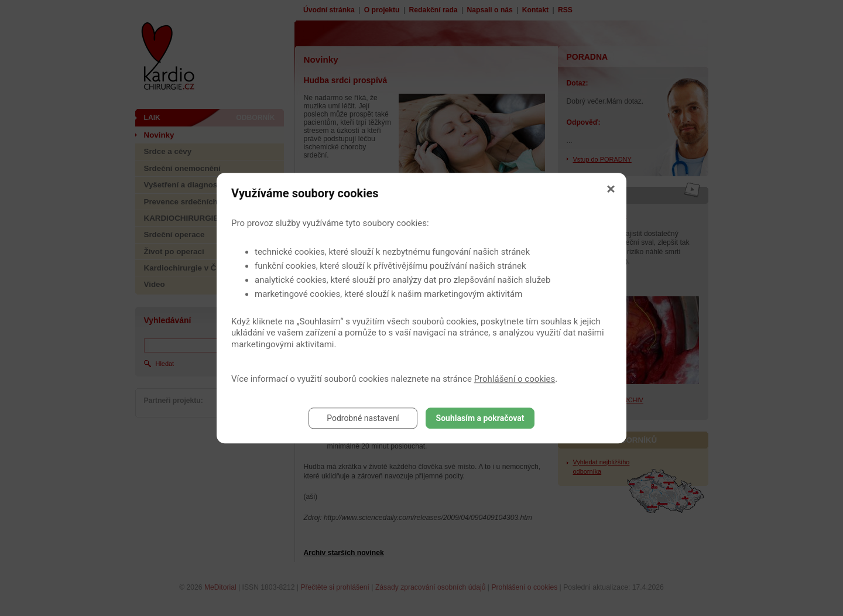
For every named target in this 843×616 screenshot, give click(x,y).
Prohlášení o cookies (515, 379)
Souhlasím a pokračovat (480, 418)
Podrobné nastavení (363, 418)
